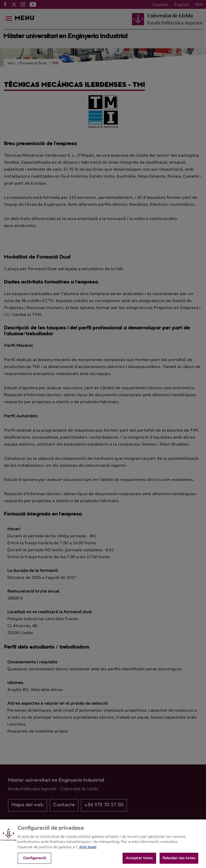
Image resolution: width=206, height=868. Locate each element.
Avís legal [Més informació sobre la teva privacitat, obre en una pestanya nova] (88, 849)
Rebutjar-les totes (179, 860)
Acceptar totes (139, 860)
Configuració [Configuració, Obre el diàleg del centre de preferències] (34, 860)
